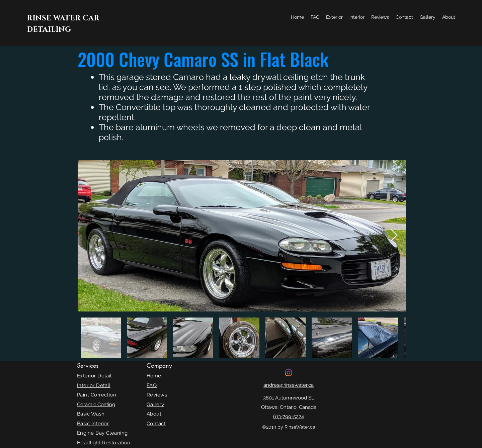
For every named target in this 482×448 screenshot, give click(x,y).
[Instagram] (289, 373)
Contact (156, 424)
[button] (334, 17)
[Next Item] (394, 236)
